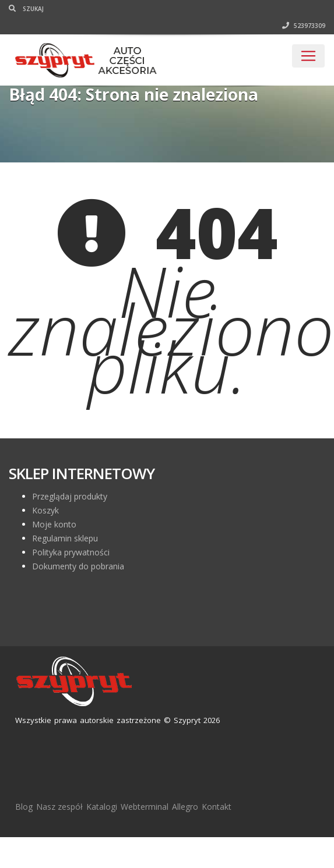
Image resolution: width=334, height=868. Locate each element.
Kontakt (217, 807)
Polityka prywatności (71, 552)
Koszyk (45, 510)
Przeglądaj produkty (70, 496)
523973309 (304, 26)
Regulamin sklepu (65, 538)
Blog (24, 807)
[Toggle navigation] (308, 56)
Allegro (185, 807)
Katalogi (102, 807)
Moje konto (54, 524)
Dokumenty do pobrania (78, 566)
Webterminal (145, 807)
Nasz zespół (59, 807)
